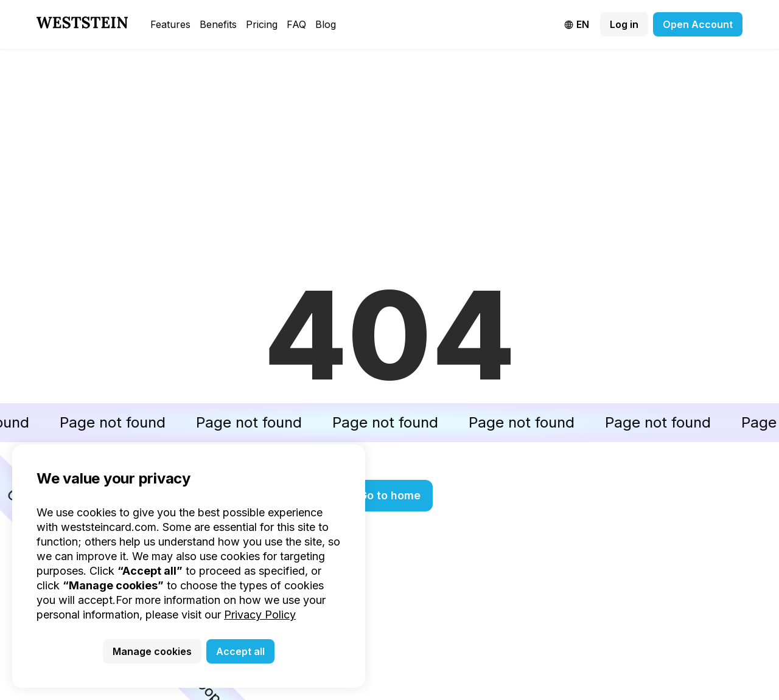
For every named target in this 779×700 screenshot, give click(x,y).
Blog (326, 24)
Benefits (218, 24)
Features (170, 24)
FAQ (296, 24)
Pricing (262, 24)
